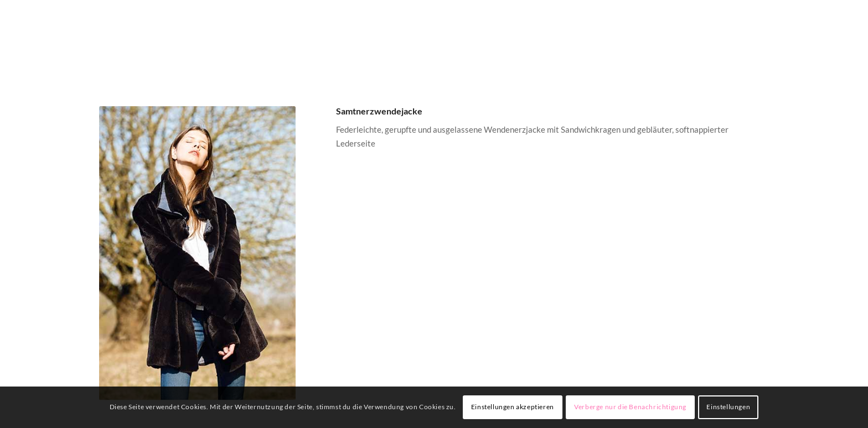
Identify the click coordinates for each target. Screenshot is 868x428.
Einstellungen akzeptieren (513, 407)
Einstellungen (728, 407)
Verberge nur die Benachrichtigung (630, 407)
